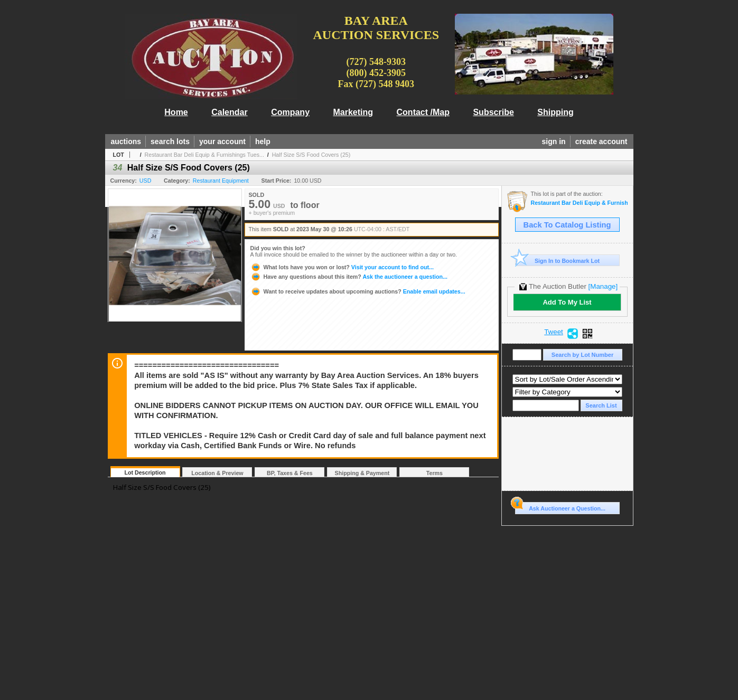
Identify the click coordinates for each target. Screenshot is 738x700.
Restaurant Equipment (221, 181)
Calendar (229, 112)
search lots (170, 141)
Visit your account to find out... (342, 267)
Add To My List (567, 302)
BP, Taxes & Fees (290, 473)
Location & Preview (217, 473)
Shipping (555, 112)
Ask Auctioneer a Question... (560, 507)
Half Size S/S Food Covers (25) (311, 155)
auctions (126, 141)
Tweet (554, 332)
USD (146, 181)
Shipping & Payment (362, 473)
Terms (435, 473)
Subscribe (493, 112)
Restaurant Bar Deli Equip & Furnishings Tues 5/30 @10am (579, 203)
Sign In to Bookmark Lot (558, 261)
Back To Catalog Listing (567, 225)
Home (176, 112)
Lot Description (145, 472)
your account (222, 141)
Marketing (353, 112)
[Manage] (603, 286)
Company (290, 112)
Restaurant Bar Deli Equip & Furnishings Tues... (204, 155)
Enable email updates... (358, 291)
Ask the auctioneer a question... (349, 277)
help (263, 141)
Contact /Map (423, 112)
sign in (554, 141)
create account (601, 141)
